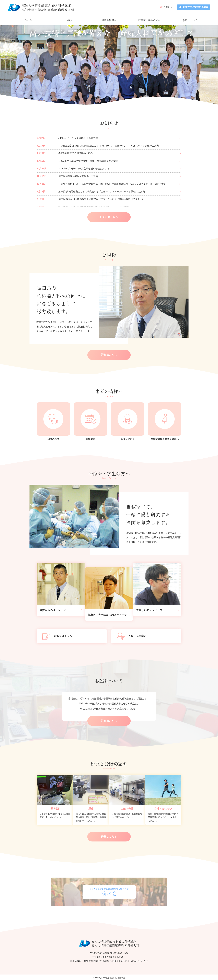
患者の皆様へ (109, 20)
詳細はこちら (109, 355)
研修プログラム (57, 635)
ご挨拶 (69, 20)
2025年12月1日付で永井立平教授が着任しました (84, 168)
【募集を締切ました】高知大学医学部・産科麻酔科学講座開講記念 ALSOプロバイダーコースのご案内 (112, 183)
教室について (190, 20)
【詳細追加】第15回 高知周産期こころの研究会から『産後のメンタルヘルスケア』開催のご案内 (109, 145)
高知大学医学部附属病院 (194, 7)
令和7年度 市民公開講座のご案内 (76, 153)
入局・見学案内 (132, 635)
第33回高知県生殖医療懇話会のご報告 (78, 176)
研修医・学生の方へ (149, 20)
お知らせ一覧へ (109, 216)
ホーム (28, 20)
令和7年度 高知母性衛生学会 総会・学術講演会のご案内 (88, 160)
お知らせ (168, 7)
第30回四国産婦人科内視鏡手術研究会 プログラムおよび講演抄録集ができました (101, 198)
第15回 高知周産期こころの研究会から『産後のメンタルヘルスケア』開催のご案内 (102, 191)
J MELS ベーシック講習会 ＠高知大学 (78, 137)
